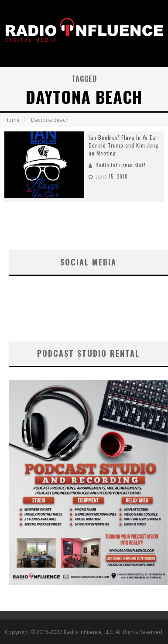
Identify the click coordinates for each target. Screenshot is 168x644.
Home (12, 120)
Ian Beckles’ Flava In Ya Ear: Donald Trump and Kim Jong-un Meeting (125, 145)
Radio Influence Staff (120, 165)
